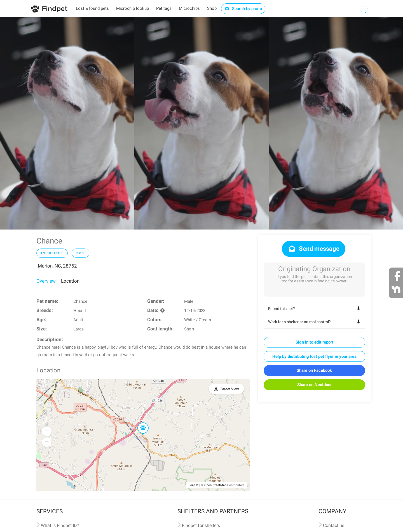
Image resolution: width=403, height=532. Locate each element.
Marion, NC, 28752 (57, 266)
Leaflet (194, 485)
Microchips (189, 8)
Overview (46, 281)
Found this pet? (315, 309)
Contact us (334, 525)
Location (70, 281)
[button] (139, 423)
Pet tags (164, 8)
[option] (67, 123)
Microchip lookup (133, 8)
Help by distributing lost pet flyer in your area (314, 356)
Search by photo (243, 9)
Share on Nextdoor (314, 385)
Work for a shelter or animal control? (315, 322)
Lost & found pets (92, 8)
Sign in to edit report (314, 342)
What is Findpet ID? (60, 525)
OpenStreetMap (215, 485)
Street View (230, 389)
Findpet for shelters (201, 525)
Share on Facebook (314, 370)
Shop (212, 8)
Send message (314, 249)
